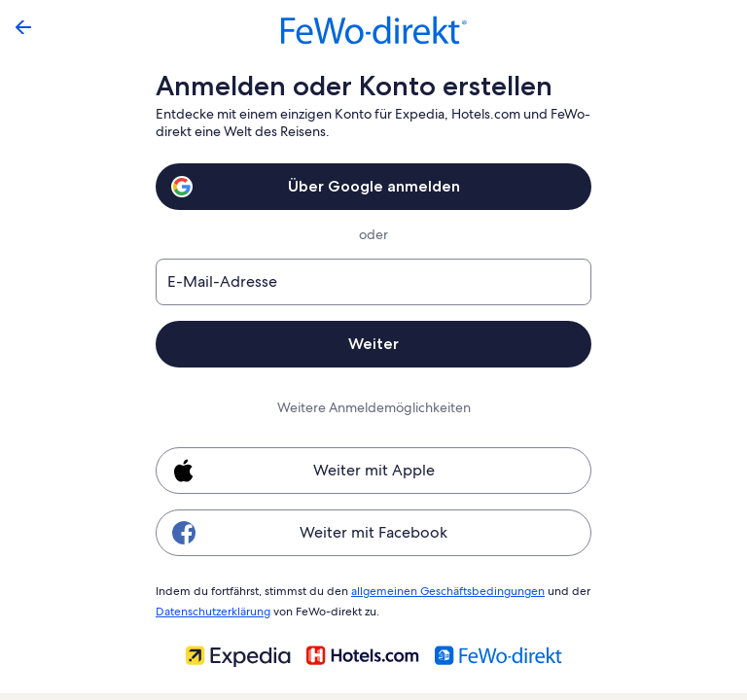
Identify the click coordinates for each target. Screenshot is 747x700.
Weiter (373, 344)
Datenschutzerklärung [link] (213, 609)
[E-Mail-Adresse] (373, 282)
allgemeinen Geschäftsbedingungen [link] (438, 590)
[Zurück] (23, 27)
